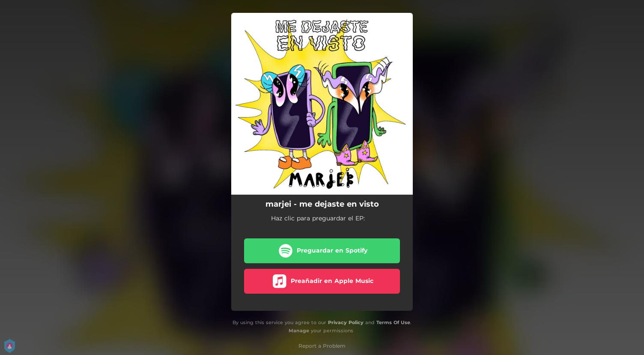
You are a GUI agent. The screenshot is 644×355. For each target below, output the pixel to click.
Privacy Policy (346, 322)
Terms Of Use (393, 322)
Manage (299, 331)
